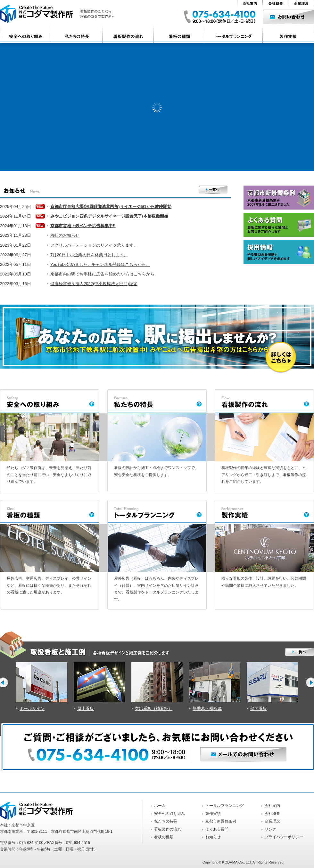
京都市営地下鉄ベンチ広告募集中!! (83, 226)
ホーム (160, 806)
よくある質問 (217, 829)
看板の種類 (164, 837)
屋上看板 (86, 709)
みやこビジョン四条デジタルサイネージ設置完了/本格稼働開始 (109, 216)
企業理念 (272, 821)
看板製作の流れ (168, 829)
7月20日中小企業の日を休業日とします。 (89, 255)
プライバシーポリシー (284, 837)
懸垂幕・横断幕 (207, 709)
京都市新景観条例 (221, 821)
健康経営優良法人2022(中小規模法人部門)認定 (94, 284)
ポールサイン (32, 709)
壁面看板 (259, 709)
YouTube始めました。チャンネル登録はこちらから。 (100, 264)
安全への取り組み (169, 814)
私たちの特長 (166, 821)
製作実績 (213, 814)
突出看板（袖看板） (154, 709)
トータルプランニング (225, 806)
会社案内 (272, 806)
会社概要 (272, 814)
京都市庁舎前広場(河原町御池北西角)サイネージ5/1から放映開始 (111, 207)
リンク (270, 829)
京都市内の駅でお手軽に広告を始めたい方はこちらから (102, 274)
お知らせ (213, 837)
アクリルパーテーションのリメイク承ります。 (94, 245)
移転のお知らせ (65, 235)
